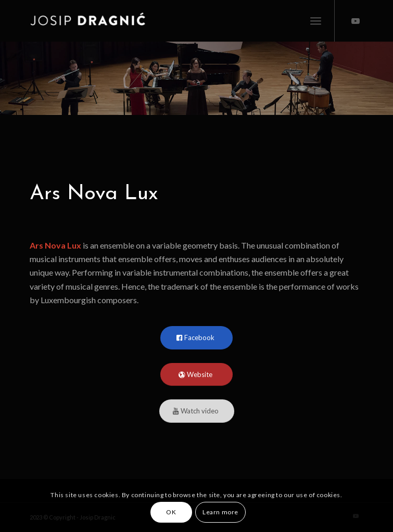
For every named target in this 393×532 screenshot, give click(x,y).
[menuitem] (316, 21)
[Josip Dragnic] (163, 21)
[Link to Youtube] (356, 21)
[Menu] (316, 21)
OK (171, 512)
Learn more (220, 512)
